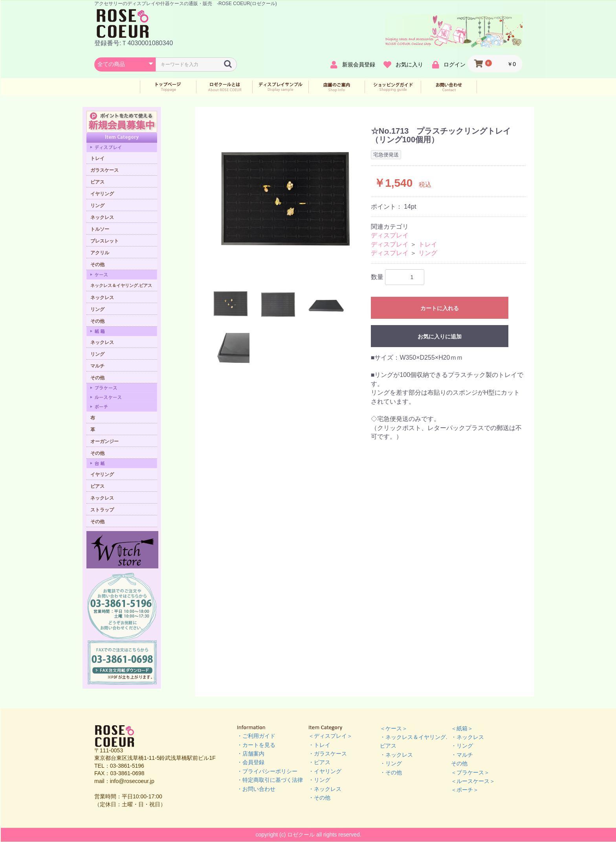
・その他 (319, 798)
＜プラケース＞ (470, 772)
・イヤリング (325, 771)
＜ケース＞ (394, 728)
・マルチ (462, 755)
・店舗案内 (251, 754)
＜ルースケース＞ (473, 781)
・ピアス (319, 762)
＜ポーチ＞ (465, 790)
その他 (459, 763)
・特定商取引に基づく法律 (270, 780)
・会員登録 (251, 762)
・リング (319, 780)
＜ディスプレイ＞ (330, 736)
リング (428, 253)
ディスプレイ (390, 235)
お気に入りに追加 (440, 336)
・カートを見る (256, 745)
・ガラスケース (328, 754)
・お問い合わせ (256, 789)
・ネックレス (325, 789)
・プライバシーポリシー (267, 771)
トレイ (428, 244)
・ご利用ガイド (256, 736)
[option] (284, 200)
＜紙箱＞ (462, 728)
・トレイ (319, 745)
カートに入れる (440, 308)
